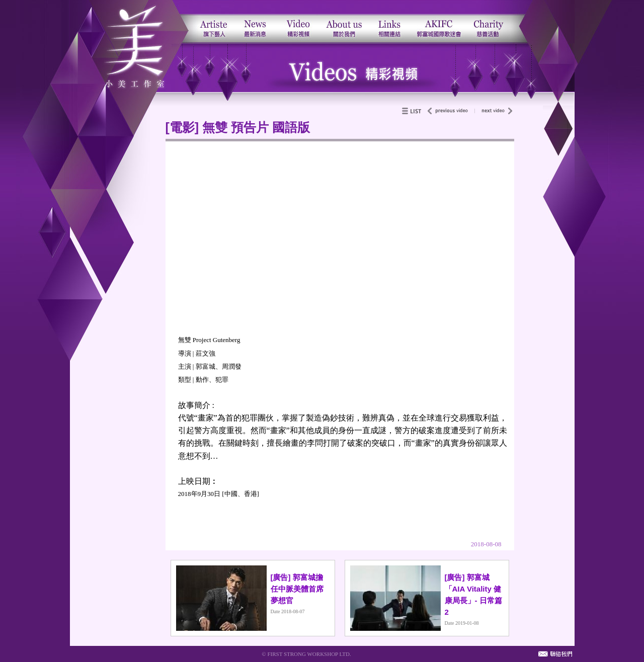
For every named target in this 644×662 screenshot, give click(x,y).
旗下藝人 (212, 22)
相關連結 (389, 22)
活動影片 (297, 22)
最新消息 (255, 22)
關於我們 (343, 22)
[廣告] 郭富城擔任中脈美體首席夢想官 (297, 589)
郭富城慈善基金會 (493, 22)
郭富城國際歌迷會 (438, 22)
